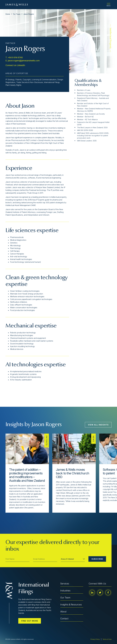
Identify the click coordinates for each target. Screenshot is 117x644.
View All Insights (98, 425)
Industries (65, 591)
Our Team (17, 14)
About (63, 612)
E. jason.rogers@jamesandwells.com (23, 61)
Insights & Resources (71, 605)
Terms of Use (107, 639)
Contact (64, 619)
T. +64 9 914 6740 (14, 57)
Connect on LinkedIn (15, 65)
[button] (11, 518)
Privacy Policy (95, 639)
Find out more (30, 621)
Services (65, 584)
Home (8, 14)
